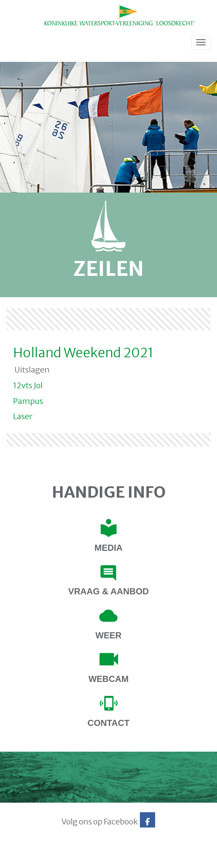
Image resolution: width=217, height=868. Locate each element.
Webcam (108, 679)
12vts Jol (28, 385)
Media (108, 548)
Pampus (28, 401)
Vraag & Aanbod (109, 591)
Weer (108, 635)
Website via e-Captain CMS (34, 859)
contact (108, 723)
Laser (23, 416)
